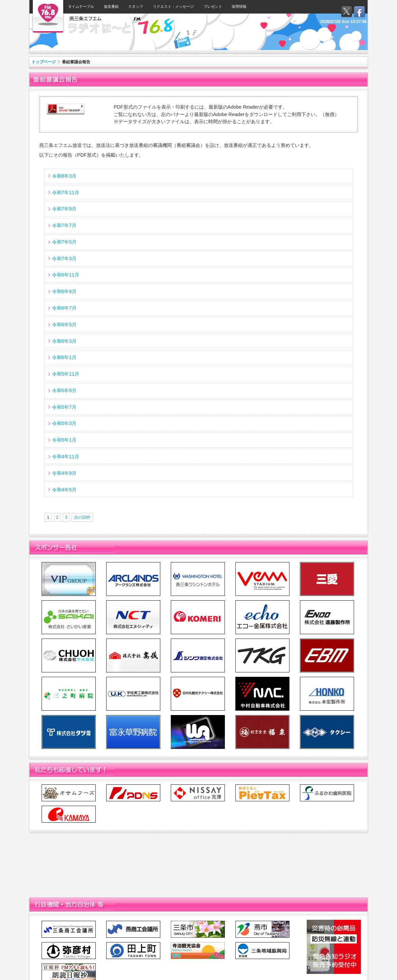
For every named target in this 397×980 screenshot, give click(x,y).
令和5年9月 (64, 391)
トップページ (44, 62)
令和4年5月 (64, 490)
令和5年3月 (64, 423)
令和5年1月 (64, 440)
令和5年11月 (66, 374)
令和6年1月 (64, 357)
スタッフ (136, 6)
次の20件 (82, 517)
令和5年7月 (64, 407)
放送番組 (111, 6)
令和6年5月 (64, 325)
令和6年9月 (64, 291)
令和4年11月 (66, 456)
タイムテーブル (81, 6)
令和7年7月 (64, 225)
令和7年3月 (64, 259)
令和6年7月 (64, 308)
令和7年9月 (64, 209)
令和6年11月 (66, 275)
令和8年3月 (64, 176)
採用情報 (239, 6)
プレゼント (213, 6)
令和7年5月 (64, 242)
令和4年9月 (64, 473)
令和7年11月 (66, 193)
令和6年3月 (64, 341)
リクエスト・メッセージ (173, 6)
